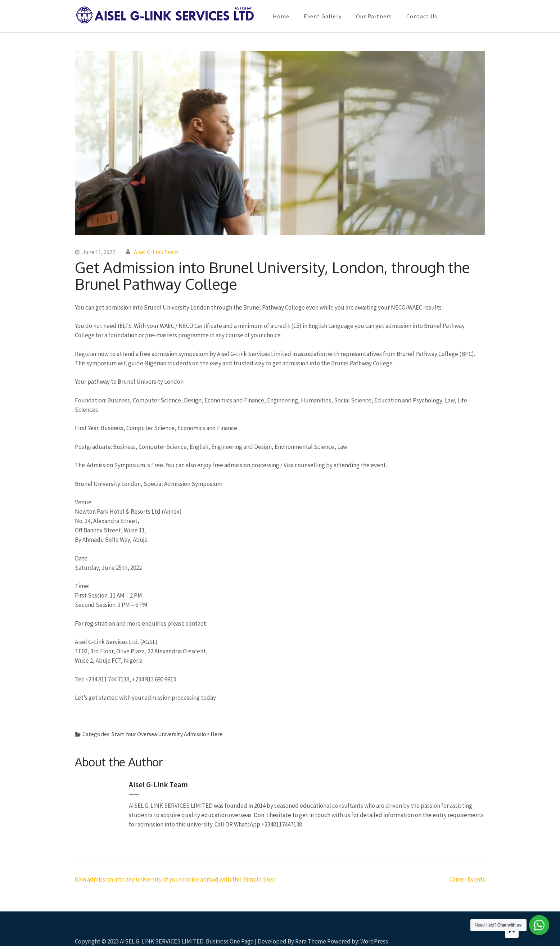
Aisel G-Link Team (156, 252)
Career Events (467, 879)
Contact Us (422, 16)
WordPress (374, 941)
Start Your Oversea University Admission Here (167, 734)
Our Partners (374, 16)
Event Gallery (323, 16)
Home (281, 16)
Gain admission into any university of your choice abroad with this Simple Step (175, 879)
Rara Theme (311, 941)
